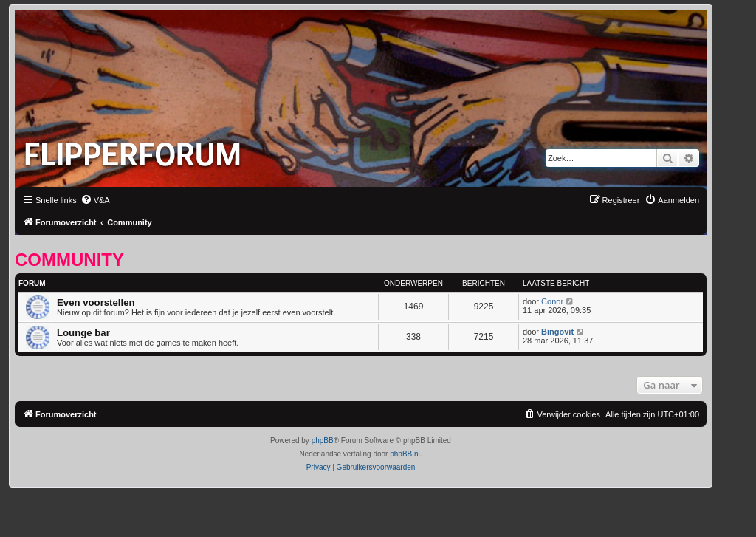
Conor (552, 301)
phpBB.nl (405, 454)
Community (69, 260)
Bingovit (557, 332)
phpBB (323, 441)
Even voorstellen (96, 302)
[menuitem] (95, 200)
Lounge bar (83, 333)
